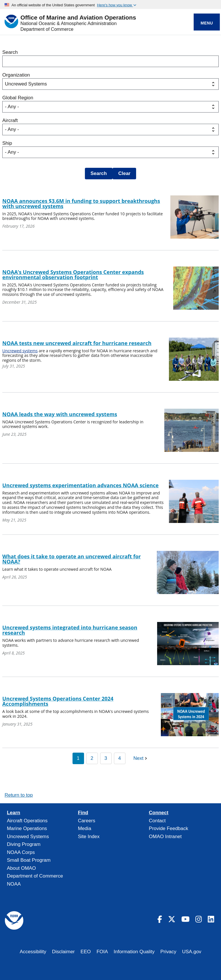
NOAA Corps (21, 852)
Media (85, 828)
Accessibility (33, 952)
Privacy (168, 952)
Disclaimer (63, 952)
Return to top (19, 795)
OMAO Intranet (165, 837)
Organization (16, 75)
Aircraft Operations (27, 821)
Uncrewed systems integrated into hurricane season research (70, 630)
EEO (86, 952)
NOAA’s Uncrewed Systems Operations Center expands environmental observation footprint (73, 275)
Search (10, 52)
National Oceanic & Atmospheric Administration (68, 23)
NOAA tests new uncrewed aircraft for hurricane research (77, 343)
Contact (157, 821)
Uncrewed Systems (28, 837)
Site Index (89, 837)
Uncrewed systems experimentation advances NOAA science (80, 485)
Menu (207, 23)
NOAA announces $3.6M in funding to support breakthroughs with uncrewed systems (81, 203)
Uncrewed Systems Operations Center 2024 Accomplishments (58, 701)
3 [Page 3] (106, 758)
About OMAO (21, 868)
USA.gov (192, 952)
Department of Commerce (47, 29)
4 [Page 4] (120, 758)
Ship (7, 143)
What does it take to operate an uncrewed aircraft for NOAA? (72, 559)
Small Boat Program (29, 860)
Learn (14, 813)
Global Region (18, 98)
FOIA (102, 952)
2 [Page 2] (92, 758)
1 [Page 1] (78, 758)
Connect (159, 813)
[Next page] (141, 758)
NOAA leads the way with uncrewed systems (60, 414)
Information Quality (134, 952)
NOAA (14, 884)
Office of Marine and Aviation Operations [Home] (78, 18)
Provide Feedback (168, 828)
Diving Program (24, 844)
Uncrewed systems (20, 351)
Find (83, 813)
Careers (87, 821)
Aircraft (10, 120)
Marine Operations (27, 828)
